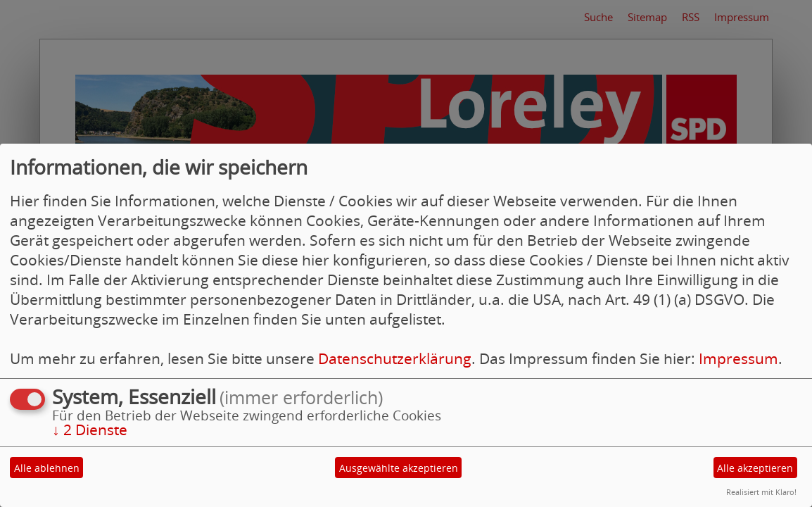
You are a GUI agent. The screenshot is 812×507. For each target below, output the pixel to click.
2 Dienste (90, 430)
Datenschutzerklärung (395, 358)
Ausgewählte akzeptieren (399, 468)
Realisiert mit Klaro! (761, 492)
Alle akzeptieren (755, 468)
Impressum (738, 358)
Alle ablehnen (47, 468)
